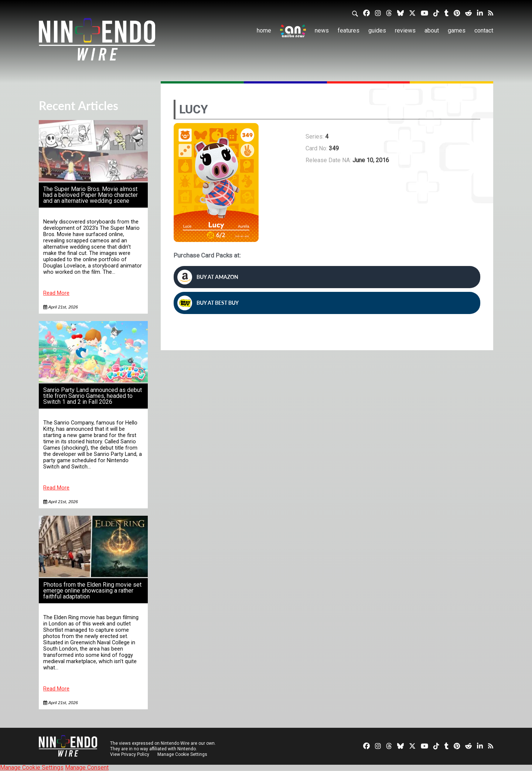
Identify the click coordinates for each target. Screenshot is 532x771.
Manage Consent (87, 767)
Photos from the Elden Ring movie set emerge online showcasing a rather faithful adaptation (92, 591)
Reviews (405, 30)
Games (457, 30)
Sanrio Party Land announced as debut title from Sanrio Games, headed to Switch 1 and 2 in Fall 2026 (93, 396)
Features (349, 30)
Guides (377, 30)
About (432, 30)
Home (264, 30)
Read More (56, 293)
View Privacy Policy (130, 754)
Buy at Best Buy (208, 303)
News (322, 30)
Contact (484, 30)
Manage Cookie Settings (183, 754)
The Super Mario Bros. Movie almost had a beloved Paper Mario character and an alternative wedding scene (91, 195)
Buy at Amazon (208, 277)
